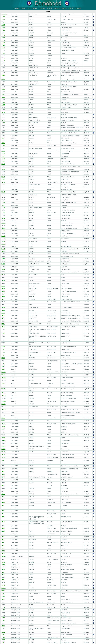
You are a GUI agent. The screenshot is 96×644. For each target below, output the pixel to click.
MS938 (3, 16)
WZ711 (3, 452)
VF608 (3, 307)
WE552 (4, 383)
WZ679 (3, 446)
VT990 (3, 347)
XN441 (3, 494)
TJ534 (3, 205)
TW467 (3, 242)
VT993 (3, 349)
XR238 (3, 531)
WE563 (4, 393)
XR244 (3, 542)
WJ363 (3, 424)
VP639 (3, 318)
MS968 (3, 19)
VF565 (3, 296)
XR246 (3, 545)
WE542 (4, 378)
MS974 (3, 22)
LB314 (3, 620)
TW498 (3, 249)
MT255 (3, 48)
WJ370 (3, 429)
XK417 (3, 471)
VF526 (3, 286)
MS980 (3, 28)
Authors (64, 8)
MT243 (3, 45)
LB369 (3, 637)
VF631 (3, 580)
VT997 (3, 358)
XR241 (3, 540)
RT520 (3, 151)
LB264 (3, 607)
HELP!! (71, 8)
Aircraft (23, 8)
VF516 (3, 280)
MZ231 (3, 75)
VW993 (4, 585)
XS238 (3, 554)
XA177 (3, 460)
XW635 (4, 556)
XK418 (3, 474)
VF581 (3, 299)
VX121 (3, 366)
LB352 (3, 632)
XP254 (3, 505)
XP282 (3, 516)
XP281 (3, 514)
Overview (16, 8)
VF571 (3, 572)
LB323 (3, 626)
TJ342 (3, 177)
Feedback (78, 8)
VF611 (3, 575)
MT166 (3, 35)
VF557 (3, 294)
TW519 (3, 264)
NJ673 (3, 97)
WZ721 (3, 455)
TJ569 (3, 212)
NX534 (3, 138)
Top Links (57, 8)
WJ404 (3, 438)
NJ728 (3, 112)
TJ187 (3, 164)
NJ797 (3, 120)
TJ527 (3, 202)
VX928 (3, 369)
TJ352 (3, 185)
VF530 (3, 288)
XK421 (3, 477)
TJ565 (3, 208)
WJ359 (3, 421)
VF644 (3, 313)
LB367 (3, 635)
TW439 (3, 231)
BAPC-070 (4, 14)
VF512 (3, 275)
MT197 (3, 43)
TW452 (3, 236)
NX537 (3, 140)
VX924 (3, 596)
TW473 (3, 244)
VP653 (3, 324)
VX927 (3, 599)
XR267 (3, 548)
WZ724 (3, 457)
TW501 (3, 251)
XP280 (3, 511)
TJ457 (3, 192)
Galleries (42, 8)
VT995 (3, 352)
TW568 (3, 562)
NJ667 (3, 94)
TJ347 (3, 182)
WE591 (4, 404)
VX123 (3, 594)
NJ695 (3, 105)
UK (28, 8)
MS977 (3, 25)
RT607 (3, 156)
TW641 (3, 565)
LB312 (3, 618)
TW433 (3, 228)
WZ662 (3, 441)
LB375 (3, 640)
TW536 (3, 269)
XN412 (3, 486)
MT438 (3, 58)
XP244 (3, 502)
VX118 (3, 364)
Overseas (34, 8)
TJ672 (3, 218)
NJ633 (3, 89)
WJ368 (3, 426)
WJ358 (3, 418)
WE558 (4, 389)
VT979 (3, 333)
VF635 (3, 310)
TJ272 (3, 169)
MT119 (3, 30)
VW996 (4, 588)
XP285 (3, 528)
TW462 (3, 239)
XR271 (3, 551)
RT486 (3, 145)
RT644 (3, 161)
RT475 (3, 143)
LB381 (3, 642)
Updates (49, 8)
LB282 (3, 610)
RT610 (3, 159)
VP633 (3, 315)
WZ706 (3, 449)
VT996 (3, 355)
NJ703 (3, 110)
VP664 (3, 327)
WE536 (4, 372)
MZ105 (3, 61)
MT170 (3, 38)
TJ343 (3, 179)
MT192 (3, 40)
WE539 (4, 375)
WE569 (4, 396)
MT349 (3, 53)
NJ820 (3, 123)
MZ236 (3, 79)
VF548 (3, 569)
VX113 (3, 591)
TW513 (3, 259)
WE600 (4, 410)
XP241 (3, 497)
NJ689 (3, 102)
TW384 (3, 223)
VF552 (3, 291)
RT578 (3, 153)
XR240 (3, 537)
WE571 (4, 401)
